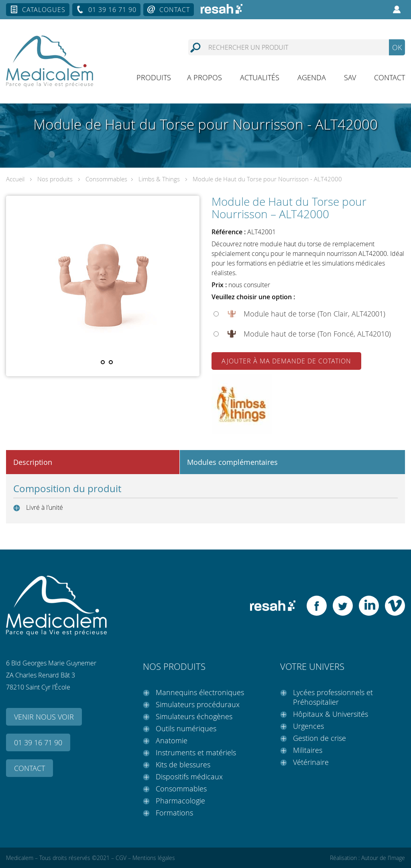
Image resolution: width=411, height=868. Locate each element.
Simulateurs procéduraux (198, 704)
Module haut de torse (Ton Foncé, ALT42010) (317, 334)
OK (397, 47)
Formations (174, 813)
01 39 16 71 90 (112, 10)
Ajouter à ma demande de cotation (286, 361)
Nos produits (55, 179)
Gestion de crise (319, 738)
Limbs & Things (159, 179)
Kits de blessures (183, 765)
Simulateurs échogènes (194, 716)
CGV (121, 858)
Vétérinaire (311, 762)
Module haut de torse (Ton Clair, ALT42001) (314, 314)
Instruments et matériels (196, 752)
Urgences (308, 726)
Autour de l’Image (383, 858)
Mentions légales (154, 858)
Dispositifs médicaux (189, 777)
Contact (175, 10)
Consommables (106, 179)
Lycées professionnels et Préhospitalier (333, 697)
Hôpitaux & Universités (331, 714)
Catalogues (44, 10)
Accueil (15, 179)
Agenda (312, 77)
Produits (154, 77)
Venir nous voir (44, 717)
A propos (204, 77)
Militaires (308, 750)
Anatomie (172, 740)
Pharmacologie (180, 801)
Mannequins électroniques (200, 692)
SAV (350, 77)
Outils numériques (186, 728)
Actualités (260, 77)
